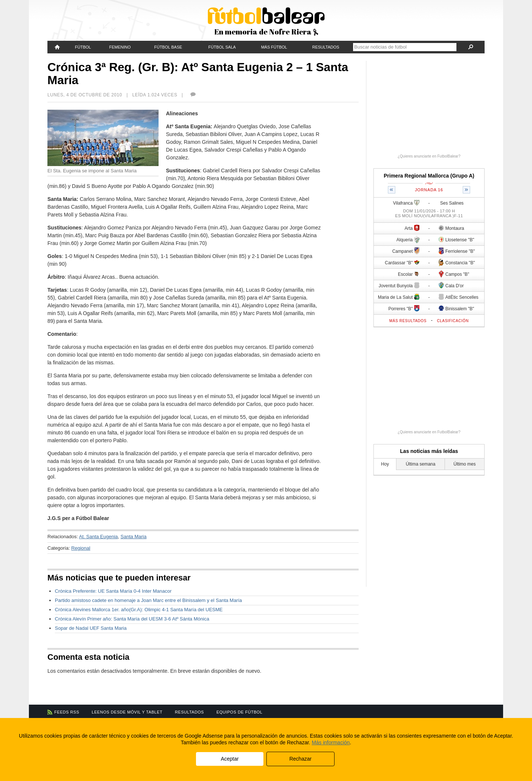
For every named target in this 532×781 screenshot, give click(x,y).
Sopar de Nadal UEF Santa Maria (91, 628)
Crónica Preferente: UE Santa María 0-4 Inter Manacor (113, 591)
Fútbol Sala (222, 47)
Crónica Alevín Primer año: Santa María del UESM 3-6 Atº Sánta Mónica (132, 619)
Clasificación (453, 321)
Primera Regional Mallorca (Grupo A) (429, 176)
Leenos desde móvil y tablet (127, 712)
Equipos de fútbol (239, 712)
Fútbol (83, 47)
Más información (331, 742)
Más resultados (408, 321)
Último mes (465, 464)
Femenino (120, 47)
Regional (81, 548)
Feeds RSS (67, 712)
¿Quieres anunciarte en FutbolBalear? (429, 156)
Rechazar (300, 759)
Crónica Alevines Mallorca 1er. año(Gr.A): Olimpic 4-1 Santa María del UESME (139, 610)
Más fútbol (274, 47)
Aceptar (230, 759)
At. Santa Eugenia (98, 537)
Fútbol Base (168, 47)
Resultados (326, 47)
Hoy (385, 464)
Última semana (420, 464)
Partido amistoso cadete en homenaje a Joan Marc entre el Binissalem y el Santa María (148, 600)
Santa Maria (133, 537)
